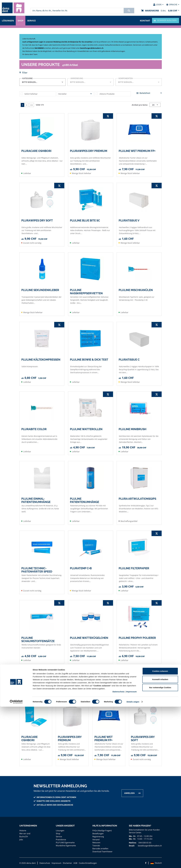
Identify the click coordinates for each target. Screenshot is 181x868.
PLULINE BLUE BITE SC (85, 220)
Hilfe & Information (105, 826)
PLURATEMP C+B (81, 568)
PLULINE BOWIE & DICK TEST (89, 359)
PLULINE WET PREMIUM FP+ (137, 151)
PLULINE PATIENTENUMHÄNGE (84, 500)
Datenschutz (118, 853)
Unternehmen (28, 826)
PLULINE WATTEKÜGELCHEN (89, 638)
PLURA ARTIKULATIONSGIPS (137, 499)
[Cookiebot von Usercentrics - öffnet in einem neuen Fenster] (16, 863)
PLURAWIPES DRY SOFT (37, 220)
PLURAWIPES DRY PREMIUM (89, 151)
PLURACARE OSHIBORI (36, 151)
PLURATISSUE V (129, 220)
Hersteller (62, 94)
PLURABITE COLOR (34, 429)
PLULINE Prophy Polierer (137, 638)
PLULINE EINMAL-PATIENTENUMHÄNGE (36, 500)
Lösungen (8, 20)
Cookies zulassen (160, 832)
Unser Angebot (65, 826)
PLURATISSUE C (129, 359)
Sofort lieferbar (31, 94)
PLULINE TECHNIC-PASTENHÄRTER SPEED (37, 570)
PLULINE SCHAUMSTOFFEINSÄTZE (38, 639)
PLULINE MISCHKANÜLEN (136, 290)
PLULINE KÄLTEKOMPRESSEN (41, 359)
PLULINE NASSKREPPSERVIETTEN (86, 292)
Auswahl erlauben (160, 841)
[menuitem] (13, 8)
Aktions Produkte (107, 94)
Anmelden (129, 793)
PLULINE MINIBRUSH (132, 429)
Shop (21, 20)
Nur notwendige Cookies (160, 849)
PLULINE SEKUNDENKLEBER (40, 290)
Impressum (131, 853)
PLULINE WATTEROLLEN (86, 429)
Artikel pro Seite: (140, 105)
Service (32, 20)
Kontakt (145, 20)
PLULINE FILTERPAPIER (134, 568)
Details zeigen (133, 863)
